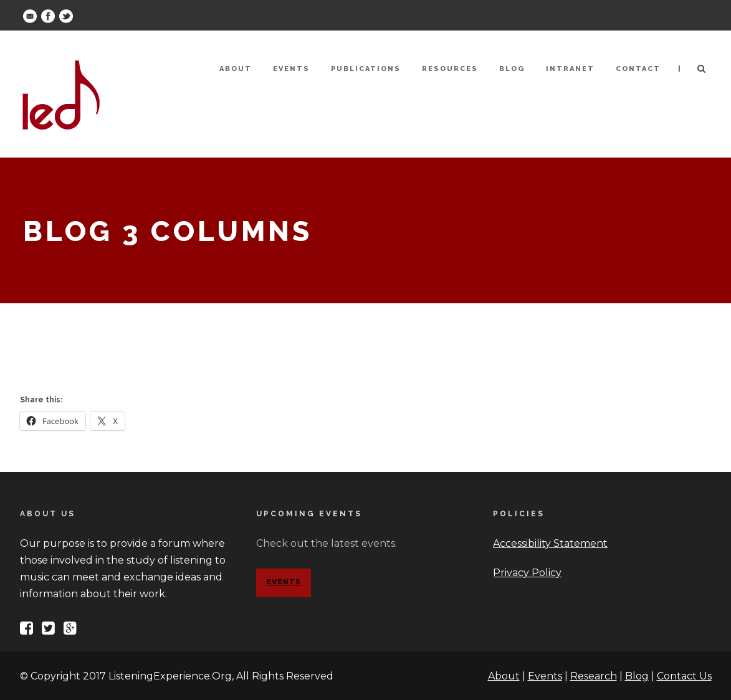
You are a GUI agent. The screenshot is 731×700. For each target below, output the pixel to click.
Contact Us (684, 676)
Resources (450, 69)
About (236, 69)
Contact (638, 69)
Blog (512, 69)
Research (594, 676)
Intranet (570, 69)
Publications (366, 69)
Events (291, 69)
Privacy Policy (527, 573)
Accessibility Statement (550, 543)
